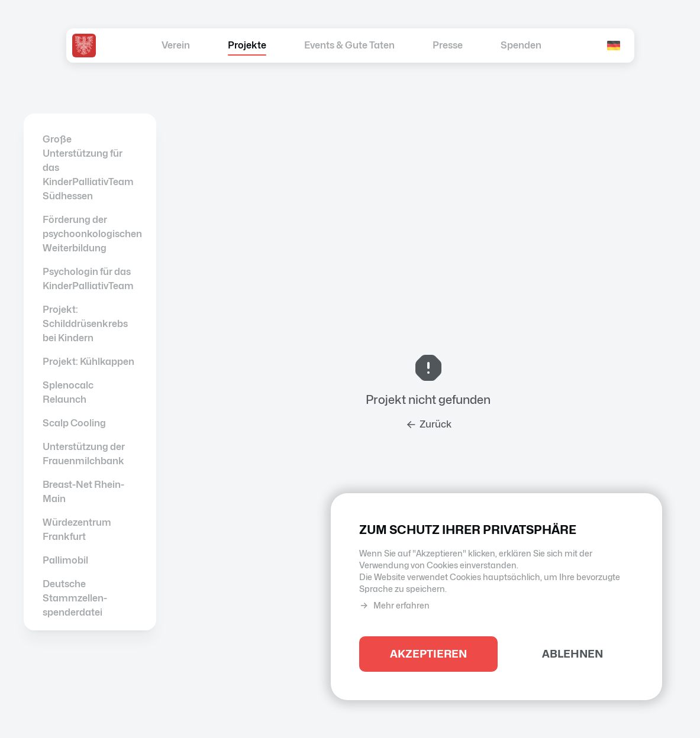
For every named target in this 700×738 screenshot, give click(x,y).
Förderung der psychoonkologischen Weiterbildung (90, 234)
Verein (176, 45)
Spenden (521, 45)
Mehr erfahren (394, 606)
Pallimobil (65, 560)
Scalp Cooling (74, 423)
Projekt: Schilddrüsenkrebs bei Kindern (85, 324)
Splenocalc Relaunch (68, 392)
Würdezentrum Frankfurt (77, 530)
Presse (448, 45)
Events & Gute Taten (349, 45)
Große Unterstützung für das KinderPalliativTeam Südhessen (88, 168)
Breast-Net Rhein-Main (83, 492)
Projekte (247, 45)
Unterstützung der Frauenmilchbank (84, 454)
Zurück (428, 425)
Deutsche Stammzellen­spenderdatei (75, 598)
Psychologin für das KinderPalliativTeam (88, 279)
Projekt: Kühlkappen (88, 362)
